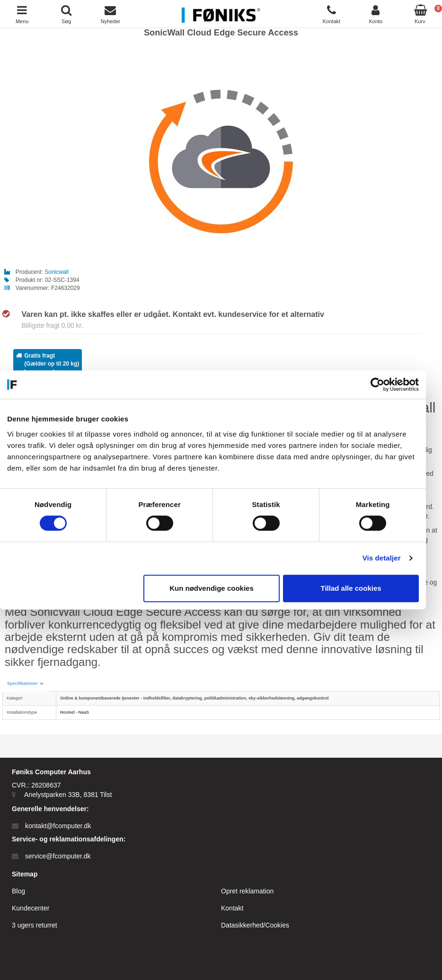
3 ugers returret (35, 925)
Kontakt (232, 908)
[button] (25, 684)
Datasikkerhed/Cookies (255, 925)
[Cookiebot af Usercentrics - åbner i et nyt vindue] (385, 385)
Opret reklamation (247, 891)
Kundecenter (31, 908)
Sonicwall (57, 272)
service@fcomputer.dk (58, 856)
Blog (18, 891)
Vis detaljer (390, 558)
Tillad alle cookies (359, 588)
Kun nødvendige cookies (220, 588)
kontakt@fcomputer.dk (58, 826)
